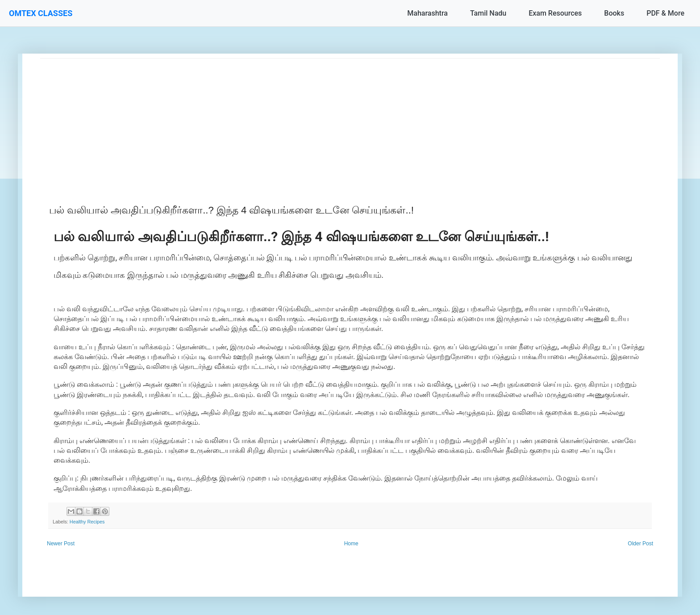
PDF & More (665, 13)
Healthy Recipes (87, 522)
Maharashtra (427, 13)
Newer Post (61, 544)
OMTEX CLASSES (41, 13)
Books (614, 13)
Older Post (640, 544)
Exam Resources (555, 13)
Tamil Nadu (488, 13)
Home (351, 544)
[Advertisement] (308, 121)
